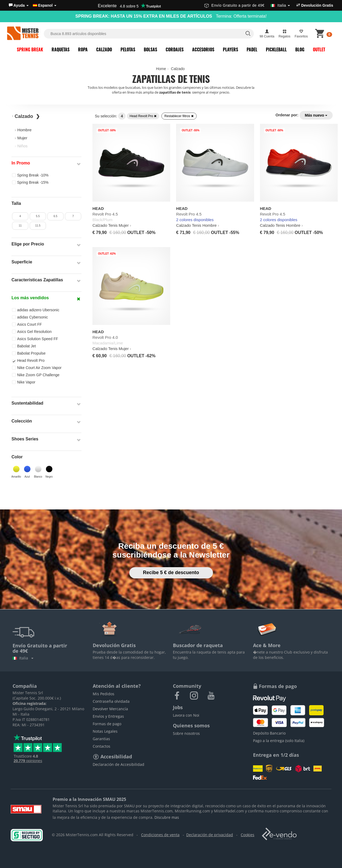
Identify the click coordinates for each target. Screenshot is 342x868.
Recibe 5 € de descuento (171, 573)
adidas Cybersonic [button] (30, 317)
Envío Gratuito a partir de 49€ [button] (247, 5)
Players (230, 49)
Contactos (102, 746)
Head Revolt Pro (143, 116)
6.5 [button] (56, 216)
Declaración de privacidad (210, 835)
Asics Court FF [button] (27, 324)
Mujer (22, 138)
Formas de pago (107, 724)
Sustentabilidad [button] (27, 403)
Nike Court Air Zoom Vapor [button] (37, 368)
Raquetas (61, 49)
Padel (252, 49)
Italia (23, 658)
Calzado (104, 49)
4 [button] (20, 216)
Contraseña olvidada (111, 701)
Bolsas (150, 49)
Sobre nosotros (186, 733)
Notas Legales (105, 731)
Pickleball (276, 49)
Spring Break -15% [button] (30, 182)
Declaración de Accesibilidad (118, 764)
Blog (300, 49)
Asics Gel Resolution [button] (32, 332)
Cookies (248, 835)
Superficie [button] (22, 262)
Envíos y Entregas (108, 716)
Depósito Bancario (269, 733)
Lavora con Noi (186, 715)
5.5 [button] (38, 216)
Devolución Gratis (315, 5)
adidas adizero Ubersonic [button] (36, 310)
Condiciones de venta (160, 835)
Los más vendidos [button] (30, 298)
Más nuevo (316, 115)
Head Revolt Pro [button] (28, 361)
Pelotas (128, 49)
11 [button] (20, 226)
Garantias (101, 739)
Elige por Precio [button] (28, 244)
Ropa (83, 49)
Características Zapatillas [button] (37, 280)
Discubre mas (167, 817)
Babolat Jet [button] (24, 346)
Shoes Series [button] (25, 439)
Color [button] (17, 457)
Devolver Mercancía (110, 709)
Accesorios (203, 49)
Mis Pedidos (104, 694)
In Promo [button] (21, 163)
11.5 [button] (38, 226)
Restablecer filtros (179, 116)
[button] (19, 5)
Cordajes (175, 49)
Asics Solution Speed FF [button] (35, 339)
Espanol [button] (45, 5)
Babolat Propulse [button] (29, 353)
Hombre (24, 130)
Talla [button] (16, 203)
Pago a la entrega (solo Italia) (279, 741)
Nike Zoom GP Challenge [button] (36, 375)
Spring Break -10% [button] (30, 175)
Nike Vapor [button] (24, 382)
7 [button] (73, 216)
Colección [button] (22, 421)
